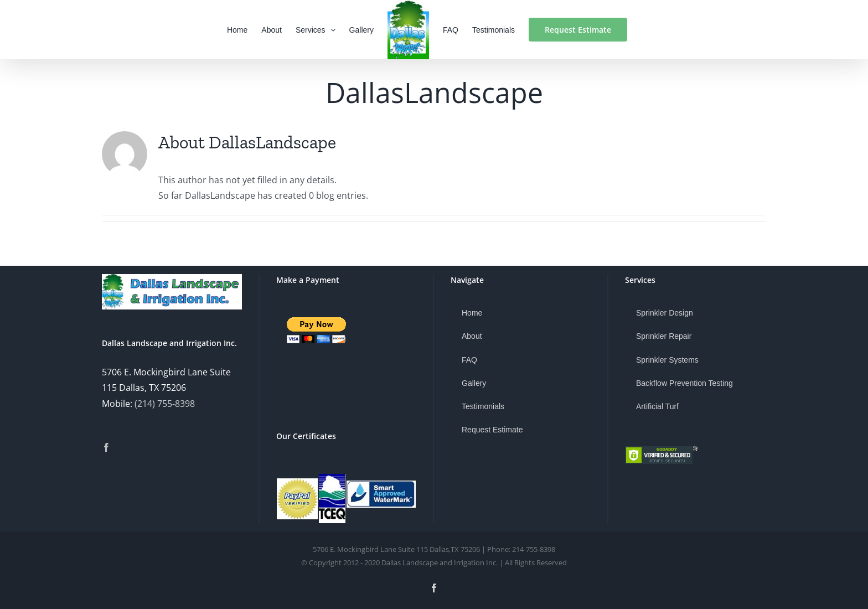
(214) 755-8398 (165, 404)
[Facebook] (106, 447)
